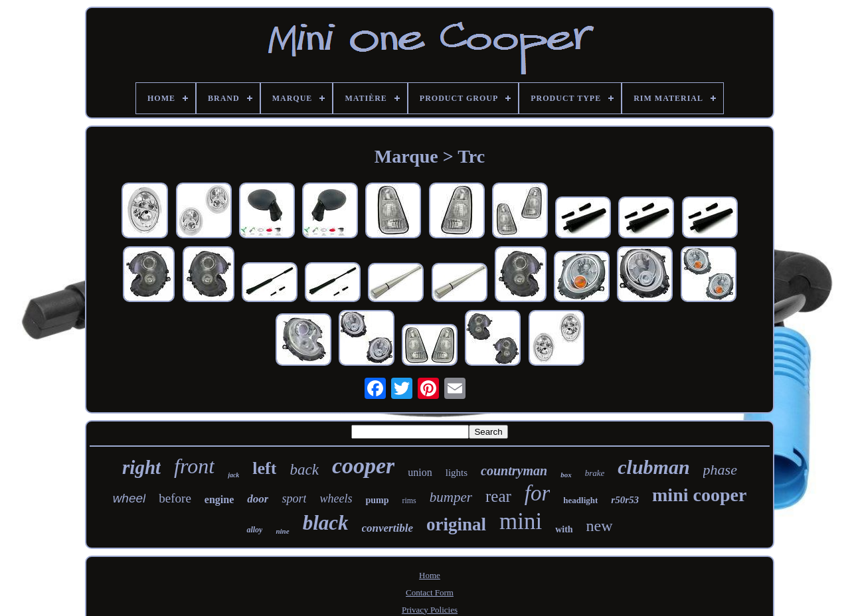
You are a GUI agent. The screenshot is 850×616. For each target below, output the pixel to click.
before (175, 498)
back (304, 470)
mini (521, 521)
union (420, 472)
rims (409, 501)
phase (720, 470)
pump (377, 500)
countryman (514, 471)
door (258, 499)
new (600, 526)
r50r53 (625, 500)
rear (498, 496)
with (564, 529)
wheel (129, 498)
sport (294, 499)
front (194, 466)
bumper (451, 497)
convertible (387, 528)
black (326, 523)
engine (219, 500)
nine (282, 531)
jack (233, 475)
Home (430, 575)
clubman (653, 467)
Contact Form (430, 592)
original (456, 524)
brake (595, 473)
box (566, 475)
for (538, 493)
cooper (363, 466)
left (264, 468)
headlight (580, 500)
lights (457, 473)
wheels (336, 499)
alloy (254, 530)
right (141, 467)
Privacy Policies (430, 610)
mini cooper (699, 495)
